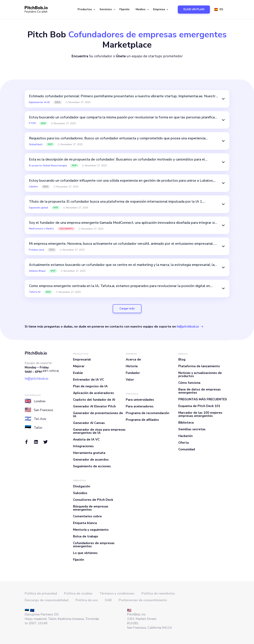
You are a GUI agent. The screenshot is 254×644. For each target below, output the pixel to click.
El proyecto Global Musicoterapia (48, 166)
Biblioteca (186, 423)
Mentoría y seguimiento (91, 530)
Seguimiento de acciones (92, 466)
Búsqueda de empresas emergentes (91, 508)
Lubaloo (33, 187)
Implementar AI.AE (39, 102)
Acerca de (133, 359)
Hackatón (185, 436)
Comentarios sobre (87, 516)
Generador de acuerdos (91, 460)
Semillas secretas (192, 429)
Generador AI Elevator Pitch (94, 406)
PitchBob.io (36, 353)
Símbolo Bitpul (37, 271)
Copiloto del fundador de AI (94, 400)
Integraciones (83, 446)
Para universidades (140, 400)
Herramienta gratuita (89, 453)
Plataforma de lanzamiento (199, 366)
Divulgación (82, 486)
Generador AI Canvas (89, 423)
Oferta (184, 443)
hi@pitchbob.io (188, 326)
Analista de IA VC (86, 439)
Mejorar (79, 366)
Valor (130, 380)
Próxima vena (37, 250)
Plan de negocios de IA (90, 386)
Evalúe (78, 373)
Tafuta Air (35, 292)
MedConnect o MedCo (41, 229)
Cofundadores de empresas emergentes (94, 545)
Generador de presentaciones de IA (98, 415)
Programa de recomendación (147, 413)
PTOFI (32, 123)
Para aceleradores (140, 406)
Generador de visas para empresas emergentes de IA (99, 431)
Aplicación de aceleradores (93, 393)
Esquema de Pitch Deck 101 (199, 406)
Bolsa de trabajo (86, 536)
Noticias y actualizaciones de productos (200, 374)
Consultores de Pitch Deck (93, 500)
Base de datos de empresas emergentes (199, 391)
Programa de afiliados (142, 420)
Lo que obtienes (85, 553)
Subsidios (80, 493)
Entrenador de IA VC (89, 380)
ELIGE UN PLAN (194, 9)
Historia (132, 366)
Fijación (124, 9)
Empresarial (82, 359)
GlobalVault (36, 144)
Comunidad (187, 449)
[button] (86, 10)
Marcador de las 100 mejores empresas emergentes (200, 414)
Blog (182, 359)
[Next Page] (127, 309)
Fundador (133, 373)
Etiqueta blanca (85, 523)
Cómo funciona (189, 383)
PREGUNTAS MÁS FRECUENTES (203, 399)
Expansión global (39, 208)
